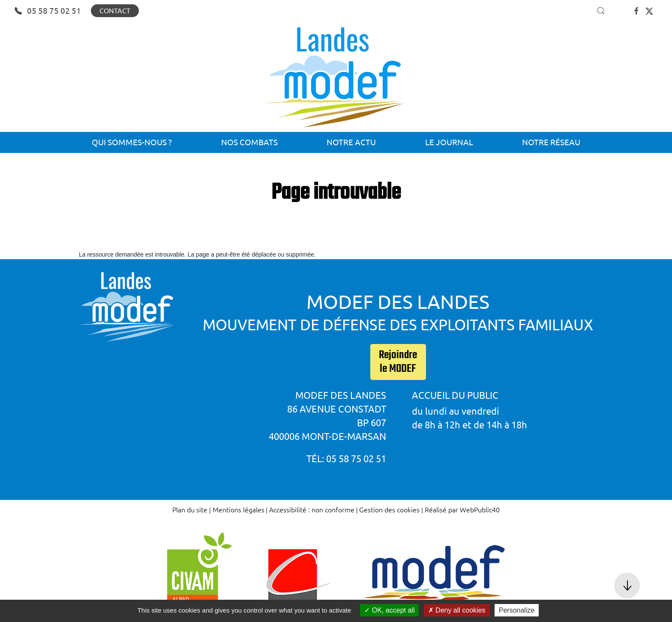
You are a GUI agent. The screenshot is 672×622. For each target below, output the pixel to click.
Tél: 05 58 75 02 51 (346, 459)
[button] (601, 11)
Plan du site (190, 509)
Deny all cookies (457, 610)
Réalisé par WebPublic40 (462, 509)
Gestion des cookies (389, 509)
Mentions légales (238, 509)
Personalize (517, 610)
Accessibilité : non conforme (312, 509)
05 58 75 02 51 (48, 11)
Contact (115, 11)
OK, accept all (389, 610)
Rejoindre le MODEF (398, 362)
